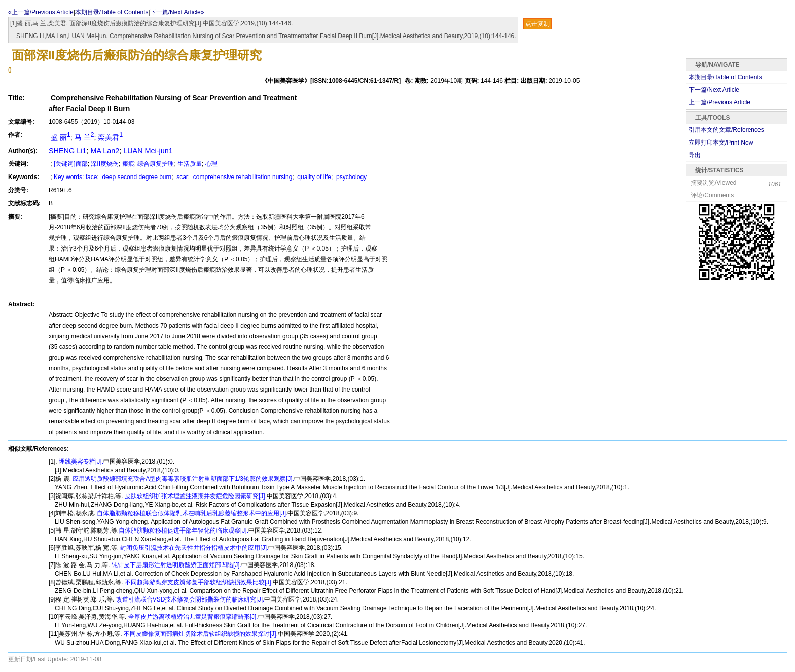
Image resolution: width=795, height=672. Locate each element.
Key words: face (75, 177)
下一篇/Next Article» (177, 12)
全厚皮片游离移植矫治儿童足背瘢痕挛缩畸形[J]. (192, 617)
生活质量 (190, 164)
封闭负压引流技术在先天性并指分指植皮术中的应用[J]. (193, 548)
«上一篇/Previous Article (41, 12)
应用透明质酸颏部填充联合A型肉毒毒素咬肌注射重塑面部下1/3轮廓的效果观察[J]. (183, 479)
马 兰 (84, 137)
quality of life (313, 177)
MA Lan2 (105, 151)
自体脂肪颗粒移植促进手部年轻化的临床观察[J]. (184, 530)
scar (182, 177)
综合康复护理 (156, 164)
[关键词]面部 (71, 164)
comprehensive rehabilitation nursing (242, 177)
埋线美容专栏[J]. (80, 462)
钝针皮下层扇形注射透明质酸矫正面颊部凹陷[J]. (176, 565)
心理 (211, 164)
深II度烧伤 (105, 164)
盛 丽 (60, 137)
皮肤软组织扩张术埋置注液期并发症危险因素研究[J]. (195, 496)
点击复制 (537, 24)
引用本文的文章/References (726, 130)
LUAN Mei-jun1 (148, 151)
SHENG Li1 (67, 151)
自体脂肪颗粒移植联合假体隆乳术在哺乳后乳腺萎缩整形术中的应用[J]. (191, 513)
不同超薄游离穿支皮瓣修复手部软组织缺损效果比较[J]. (198, 582)
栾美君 (110, 137)
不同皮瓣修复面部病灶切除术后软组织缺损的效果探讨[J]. (200, 634)
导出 (695, 155)
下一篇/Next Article (714, 90)
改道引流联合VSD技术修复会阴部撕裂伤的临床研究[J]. (189, 599)
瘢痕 (128, 164)
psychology (351, 177)
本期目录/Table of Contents (112, 12)
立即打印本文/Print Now (721, 143)
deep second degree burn (136, 177)
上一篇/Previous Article (719, 102)
